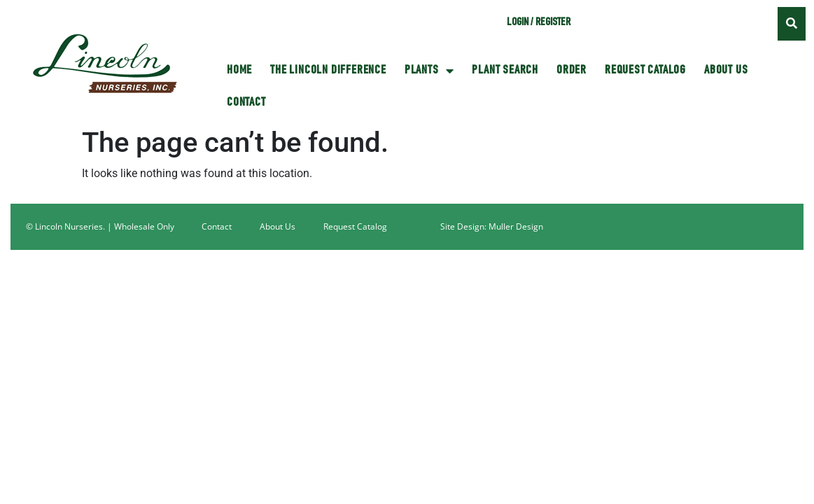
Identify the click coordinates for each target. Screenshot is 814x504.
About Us (726, 71)
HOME (239, 71)
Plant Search (505, 71)
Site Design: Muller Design (492, 226)
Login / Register (539, 23)
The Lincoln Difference (328, 71)
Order (571, 71)
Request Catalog (645, 71)
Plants (429, 71)
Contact (246, 103)
